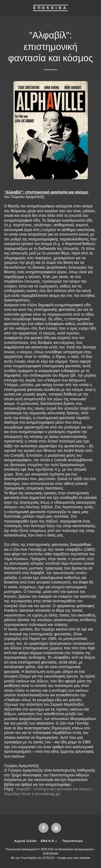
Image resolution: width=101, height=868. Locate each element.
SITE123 (48, 858)
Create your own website (74, 858)
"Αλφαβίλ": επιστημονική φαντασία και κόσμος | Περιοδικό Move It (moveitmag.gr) (49, 791)
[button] (6, 8)
